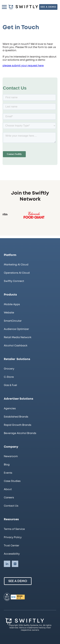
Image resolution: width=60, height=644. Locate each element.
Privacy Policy (13, 537)
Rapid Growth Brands (18, 425)
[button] (4, 7)
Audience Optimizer (16, 329)
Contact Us (11, 506)
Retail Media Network (18, 337)
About (8, 489)
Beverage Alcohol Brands (20, 433)
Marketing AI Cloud (16, 265)
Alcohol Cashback (16, 346)
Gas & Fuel (10, 385)
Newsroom (11, 456)
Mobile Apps (12, 304)
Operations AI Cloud (17, 273)
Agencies (10, 409)
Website (9, 313)
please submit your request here (23, 67)
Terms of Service (14, 529)
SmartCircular (13, 321)
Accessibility (12, 554)
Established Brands (16, 417)
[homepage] (24, 7)
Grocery (9, 369)
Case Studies (12, 481)
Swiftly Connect (14, 281)
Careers (9, 498)
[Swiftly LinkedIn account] (7, 564)
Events (8, 473)
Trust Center (12, 546)
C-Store (9, 377)
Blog (7, 465)
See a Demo (18, 581)
